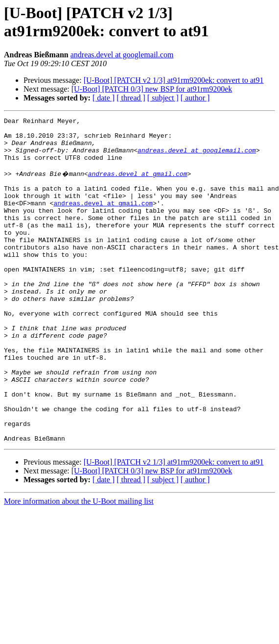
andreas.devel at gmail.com (138, 184)
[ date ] (104, 98)
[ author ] (195, 98)
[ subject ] (163, 98)
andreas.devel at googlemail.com (122, 55)
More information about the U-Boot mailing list (79, 564)
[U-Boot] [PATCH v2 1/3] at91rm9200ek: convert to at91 (174, 80)
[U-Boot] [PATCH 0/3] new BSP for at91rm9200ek (152, 89)
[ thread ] (131, 98)
